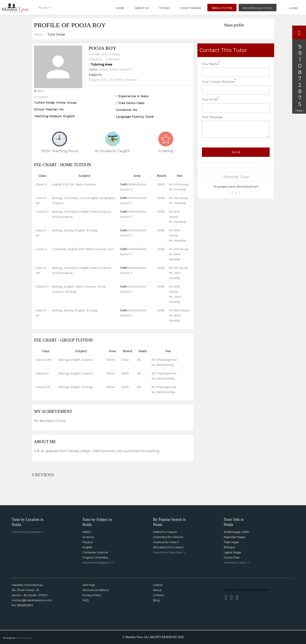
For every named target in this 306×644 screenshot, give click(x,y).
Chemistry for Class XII (168, 537)
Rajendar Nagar (235, 537)
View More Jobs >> (237, 562)
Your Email (210, 99)
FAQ (86, 600)
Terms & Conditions (96, 590)
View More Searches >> (169, 552)
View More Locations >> (28, 532)
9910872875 (25, 605)
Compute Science (95, 552)
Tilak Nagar (231, 542)
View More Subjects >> (98, 562)
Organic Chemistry (95, 557)
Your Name (211, 64)
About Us (142, 8)
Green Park (232, 557)
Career (158, 585)
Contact (159, 595)
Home (120, 8)
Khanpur (230, 547)
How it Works (191, 8)
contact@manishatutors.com (32, 600)
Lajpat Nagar (233, 552)
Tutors (164, 8)
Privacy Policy (92, 595)
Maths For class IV (165, 532)
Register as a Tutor (258, 8)
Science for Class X (166, 542)
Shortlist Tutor (236, 177)
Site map (89, 585)
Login (292, 8)
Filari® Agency (24, 638)
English (87, 547)
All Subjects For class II (168, 547)
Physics (87, 542)
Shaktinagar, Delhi (236, 532)
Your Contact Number (219, 81)
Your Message (212, 117)
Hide (300, 110)
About (157, 590)
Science (88, 537)
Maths (87, 532)
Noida (44, 8)
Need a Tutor (222, 8)
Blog (156, 600)
